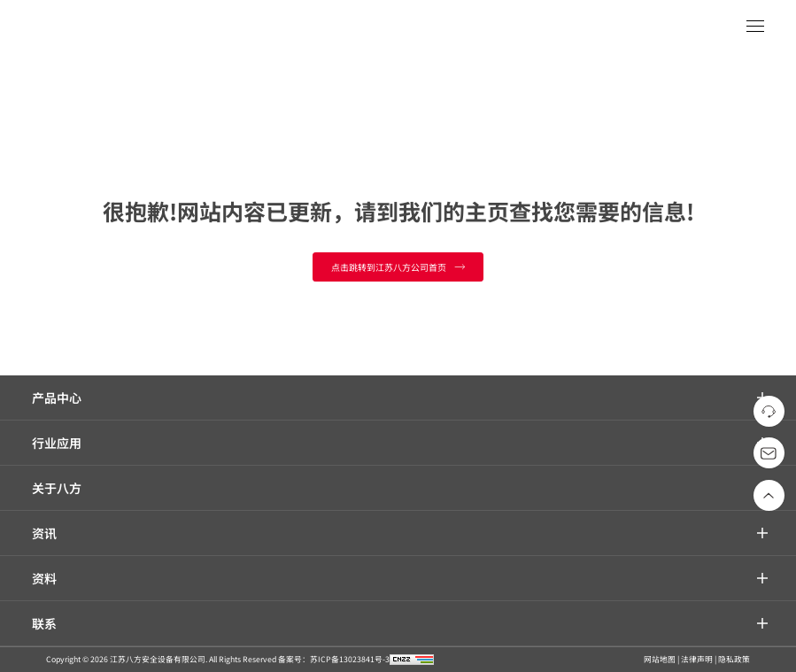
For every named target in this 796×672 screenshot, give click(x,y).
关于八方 (57, 488)
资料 (44, 578)
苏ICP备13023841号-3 (350, 659)
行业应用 (57, 443)
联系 (44, 623)
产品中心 (57, 398)
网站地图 (660, 659)
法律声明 (697, 659)
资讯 (44, 533)
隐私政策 (734, 659)
